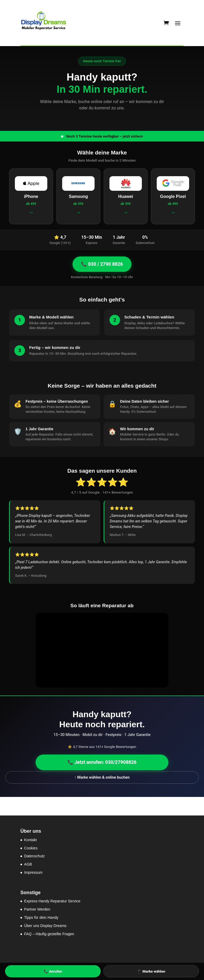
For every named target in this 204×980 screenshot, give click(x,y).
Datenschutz (35, 856)
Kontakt (30, 840)
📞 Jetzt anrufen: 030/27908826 (102, 762)
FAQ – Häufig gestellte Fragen (49, 934)
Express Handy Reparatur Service (52, 901)
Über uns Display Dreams (45, 926)
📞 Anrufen (53, 971)
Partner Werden (37, 909)
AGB (28, 864)
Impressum (33, 872)
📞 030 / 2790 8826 (102, 264)
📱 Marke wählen (151, 971)
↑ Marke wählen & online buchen (102, 777)
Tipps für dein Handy (41, 917)
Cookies (31, 848)
